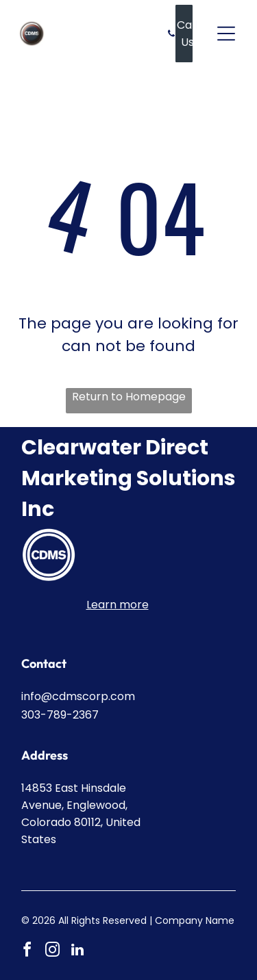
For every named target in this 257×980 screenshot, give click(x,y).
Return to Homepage (129, 397)
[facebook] (27, 952)
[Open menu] (226, 34)
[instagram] (52, 952)
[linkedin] (77, 952)
